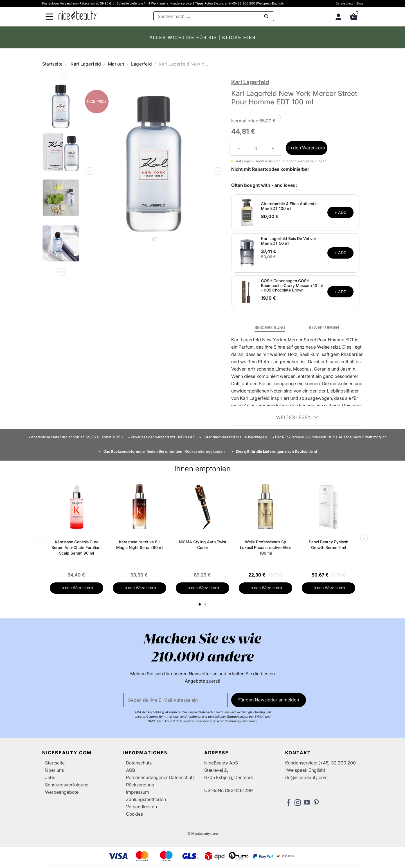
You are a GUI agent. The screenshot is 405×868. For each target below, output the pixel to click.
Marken (116, 64)
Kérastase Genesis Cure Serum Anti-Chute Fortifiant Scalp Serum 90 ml (77, 547)
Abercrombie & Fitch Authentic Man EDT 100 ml (289, 206)
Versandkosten (141, 807)
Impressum (138, 792)
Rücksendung (140, 785)
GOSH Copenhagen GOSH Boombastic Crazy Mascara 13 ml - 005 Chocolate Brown (292, 285)
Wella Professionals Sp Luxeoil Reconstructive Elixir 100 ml (265, 547)
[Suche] (214, 16)
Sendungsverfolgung (67, 785)
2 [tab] (206, 604)
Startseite (52, 64)
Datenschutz (345, 3)
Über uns (54, 770)
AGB (130, 770)
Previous (64, 77)
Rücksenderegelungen (205, 451)
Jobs (50, 777)
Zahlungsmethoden (146, 799)
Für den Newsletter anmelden (269, 700)
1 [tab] (200, 604)
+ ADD (340, 212)
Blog (360, 3)
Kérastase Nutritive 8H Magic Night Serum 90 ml (140, 545)
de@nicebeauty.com (306, 777)
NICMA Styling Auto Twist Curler (203, 545)
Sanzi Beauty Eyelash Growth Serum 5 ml (328, 545)
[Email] (175, 700)
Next (61, 271)
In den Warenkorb (307, 148)
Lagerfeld (141, 64)
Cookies (134, 814)
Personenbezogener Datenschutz (160, 777)
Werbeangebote (62, 792)
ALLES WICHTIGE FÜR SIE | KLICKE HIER (202, 37)
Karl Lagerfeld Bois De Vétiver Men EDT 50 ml (289, 241)
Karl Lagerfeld (86, 64)
